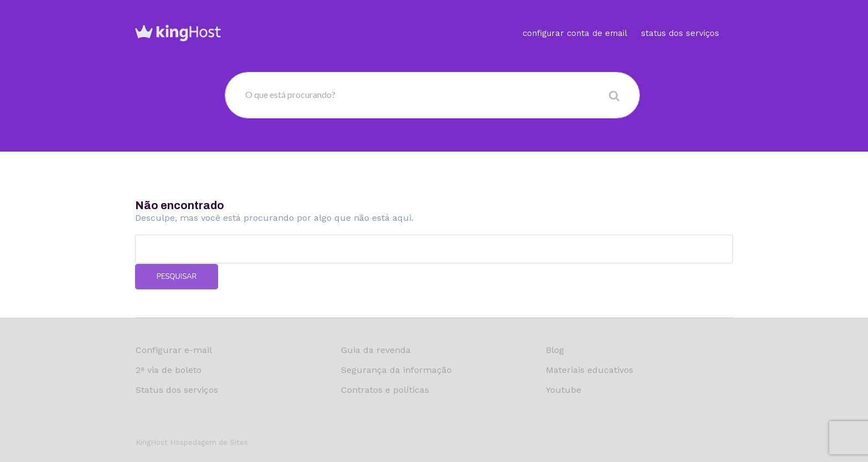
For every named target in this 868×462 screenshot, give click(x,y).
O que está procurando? (290, 94)
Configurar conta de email (575, 19)
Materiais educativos (590, 370)
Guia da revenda (376, 350)
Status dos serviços (680, 19)
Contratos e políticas (385, 390)
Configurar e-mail (174, 350)
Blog (555, 350)
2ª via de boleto (169, 370)
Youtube (564, 390)
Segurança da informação (396, 370)
